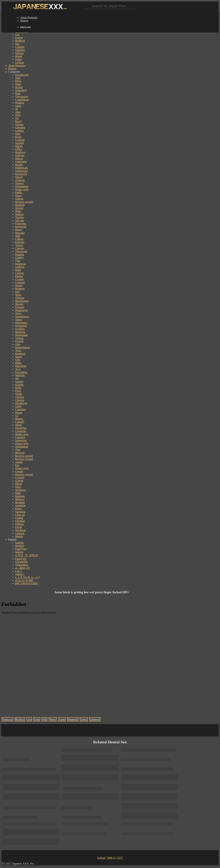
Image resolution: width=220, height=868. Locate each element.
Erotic (18, 137)
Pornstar (20, 307)
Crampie (20, 47)
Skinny (19, 177)
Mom (18, 81)
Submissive (21, 171)
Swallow (20, 329)
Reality (19, 165)
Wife (18, 115)
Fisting (19, 276)
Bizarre (19, 419)
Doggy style (22, 189)
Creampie (20, 431)
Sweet (84, 719)
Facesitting (21, 372)
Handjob (20, 205)
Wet (44, 719)
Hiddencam (21, 168)
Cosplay (20, 279)
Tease (18, 351)
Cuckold (20, 140)
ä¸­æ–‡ (18, 571)
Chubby (20, 258)
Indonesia (20, 264)
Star (17, 44)
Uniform (20, 267)
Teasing (19, 183)
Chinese (20, 397)
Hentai (19, 285)
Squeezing (21, 440)
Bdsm (18, 363)
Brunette (20, 289)
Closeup (20, 400)
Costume (20, 282)
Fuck (37, 719)
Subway (20, 53)
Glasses (19, 124)
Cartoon (20, 248)
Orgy (18, 344)
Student (19, 214)
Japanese (95, 719)
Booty (18, 121)
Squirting (20, 512)
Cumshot (20, 437)
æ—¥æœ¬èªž (22, 568)
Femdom (20, 521)
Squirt (18, 357)
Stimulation (22, 447)
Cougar (19, 471)
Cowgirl (20, 478)
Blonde (19, 536)
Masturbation (22, 347)
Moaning (20, 332)
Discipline (21, 428)
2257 (120, 858)
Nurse (18, 196)
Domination (22, 186)
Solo (18, 360)
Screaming (21, 326)
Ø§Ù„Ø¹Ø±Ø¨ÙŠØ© (27, 583)
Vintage (19, 338)
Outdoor (20, 103)
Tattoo (19, 320)
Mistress (20, 499)
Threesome (21, 251)
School (19, 87)
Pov (17, 465)
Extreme (20, 242)
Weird (18, 425)
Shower (19, 304)
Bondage (20, 502)
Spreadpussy (22, 316)
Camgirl (20, 422)
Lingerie (20, 533)
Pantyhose (21, 366)
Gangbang (21, 162)
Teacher (19, 217)
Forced (19, 38)
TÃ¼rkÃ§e (21, 562)
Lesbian (20, 62)
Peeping (20, 254)
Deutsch (20, 546)
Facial (18, 527)
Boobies (20, 719)
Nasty (18, 295)
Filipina (19, 524)
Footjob (19, 341)
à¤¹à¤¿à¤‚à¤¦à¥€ (24, 580)
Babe (18, 93)
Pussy (18, 391)
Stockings (21, 530)
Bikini (19, 484)
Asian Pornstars (29, 17)
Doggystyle (21, 310)
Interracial (21, 227)
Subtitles (20, 50)
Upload (101, 858)
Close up (20, 515)
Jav (17, 118)
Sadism (19, 199)
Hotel (18, 211)
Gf (17, 416)
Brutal (19, 56)
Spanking (20, 505)
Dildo (18, 388)
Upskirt (19, 382)
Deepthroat (21, 403)
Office (19, 149)
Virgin (19, 394)
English (19, 543)
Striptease (21, 490)
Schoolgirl (21, 90)
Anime (19, 462)
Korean (19, 481)
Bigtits (19, 146)
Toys (18, 369)
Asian (62, 719)
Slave (18, 313)
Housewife (21, 174)
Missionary (21, 323)
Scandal (20, 143)
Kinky (19, 509)
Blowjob (20, 453)
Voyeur (19, 245)
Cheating (20, 127)
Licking (19, 273)
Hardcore (20, 152)
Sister (18, 84)
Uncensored (22, 75)
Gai (17, 35)
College (19, 239)
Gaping (19, 518)
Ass (29, 719)
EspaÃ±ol (21, 559)
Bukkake (20, 496)
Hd (17, 378)
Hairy (18, 487)
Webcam (20, 375)
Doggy (19, 412)
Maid (18, 270)
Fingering (20, 223)
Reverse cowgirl (24, 202)
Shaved (19, 208)
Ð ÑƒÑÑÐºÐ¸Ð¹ (27, 555)
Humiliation (22, 301)
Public (19, 193)
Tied (18, 450)
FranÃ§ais (21, 549)
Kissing (19, 385)
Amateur (20, 180)
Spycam (20, 220)
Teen (18, 78)
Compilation (22, 100)
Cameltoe (20, 409)
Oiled (18, 406)
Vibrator (20, 298)
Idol (17, 292)
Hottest (24, 21)
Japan (18, 106)
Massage (20, 233)
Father (19, 59)
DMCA (111, 858)
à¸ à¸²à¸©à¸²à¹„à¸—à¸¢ (27, 577)
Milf (18, 236)
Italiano (19, 552)
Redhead (20, 41)
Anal (18, 112)
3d (16, 109)
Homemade (21, 335)
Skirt (18, 134)
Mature (19, 158)
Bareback (20, 354)
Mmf (18, 493)
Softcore (20, 155)
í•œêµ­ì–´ (20, 574)
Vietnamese (22, 96)
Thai (18, 261)
